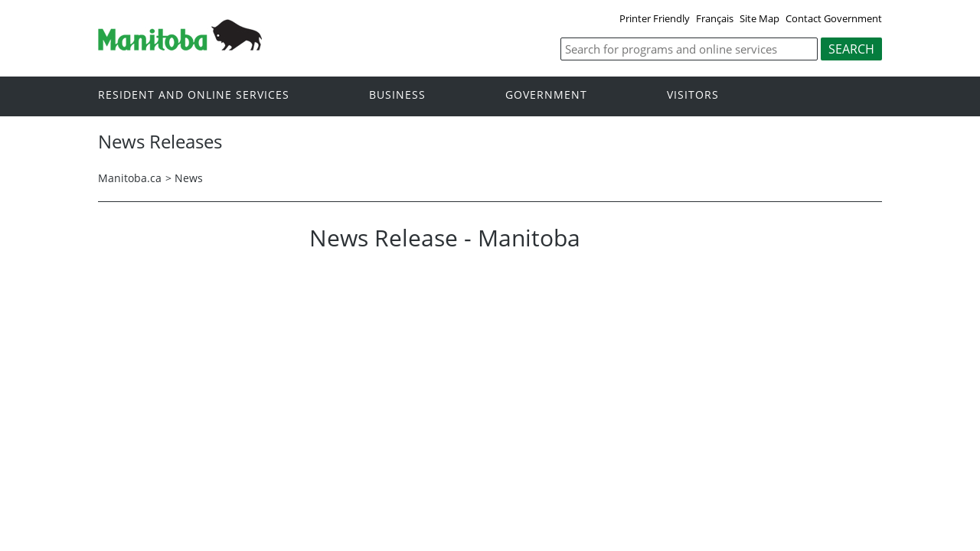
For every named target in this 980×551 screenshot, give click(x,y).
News (189, 178)
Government (546, 95)
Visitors (693, 95)
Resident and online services (194, 95)
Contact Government (834, 18)
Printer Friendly (655, 18)
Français (715, 18)
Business (397, 95)
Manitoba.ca (130, 178)
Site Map (759, 18)
